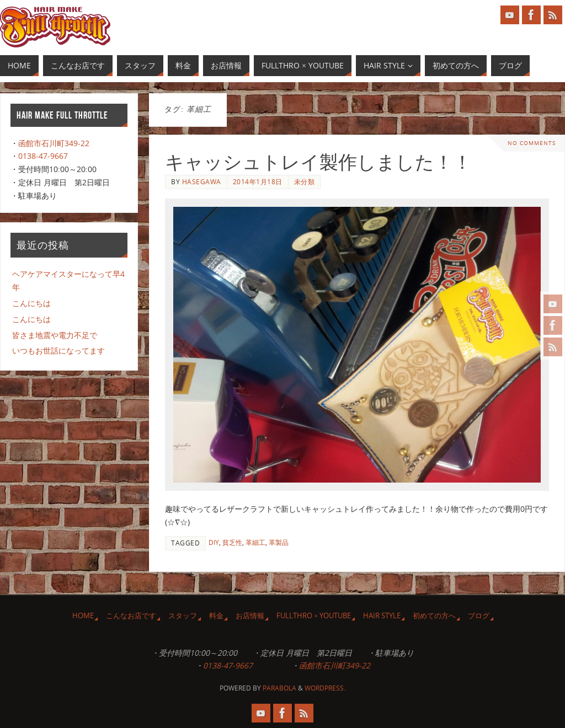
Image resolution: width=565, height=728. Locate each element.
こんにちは (31, 303)
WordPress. (325, 688)
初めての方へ (434, 616)
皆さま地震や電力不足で (55, 335)
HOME (83, 616)
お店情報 (250, 616)
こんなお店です (131, 616)
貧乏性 (232, 542)
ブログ (479, 616)
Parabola (279, 688)
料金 (216, 616)
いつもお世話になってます (58, 350)
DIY (214, 542)
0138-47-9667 (43, 156)
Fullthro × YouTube (314, 616)
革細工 (255, 542)
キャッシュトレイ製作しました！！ (318, 162)
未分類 (305, 181)
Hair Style (382, 616)
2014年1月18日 (258, 181)
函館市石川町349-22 (54, 143)
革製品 (279, 542)
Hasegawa (202, 181)
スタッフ (183, 616)
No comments (532, 143)
